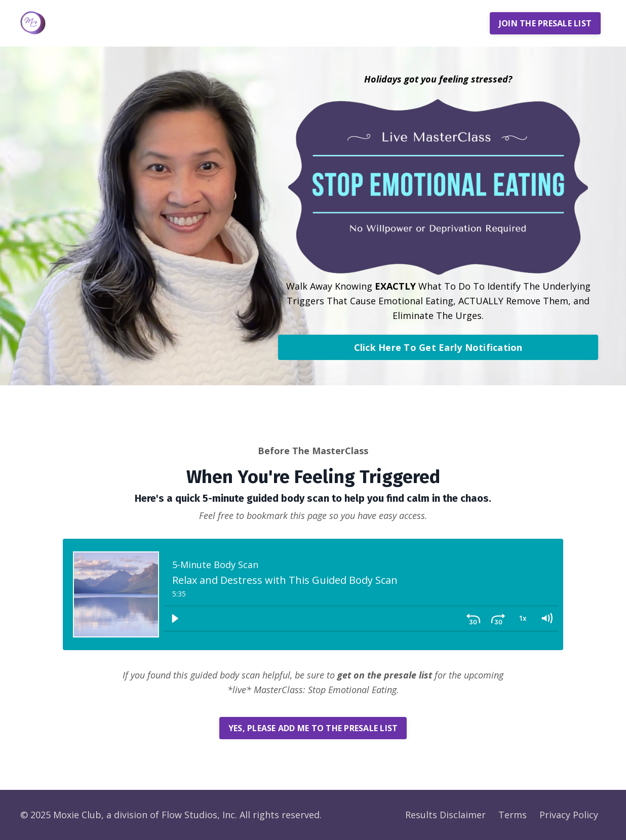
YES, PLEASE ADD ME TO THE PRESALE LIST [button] (313, 728)
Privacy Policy (569, 815)
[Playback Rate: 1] (522, 619)
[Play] (175, 619)
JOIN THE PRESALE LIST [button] (545, 23)
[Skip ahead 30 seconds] (498, 619)
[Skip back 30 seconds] (474, 619)
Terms (513, 815)
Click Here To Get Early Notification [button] (438, 347)
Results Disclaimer (445, 815)
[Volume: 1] (546, 619)
